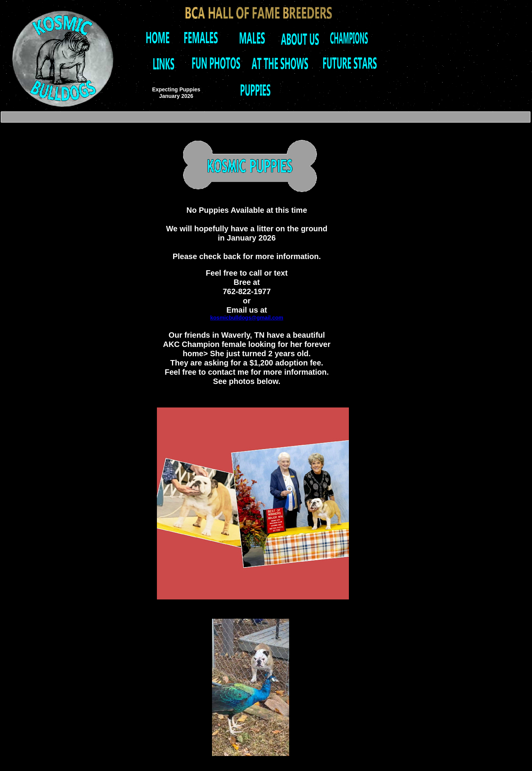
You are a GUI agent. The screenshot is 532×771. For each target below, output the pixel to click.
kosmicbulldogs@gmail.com (247, 318)
